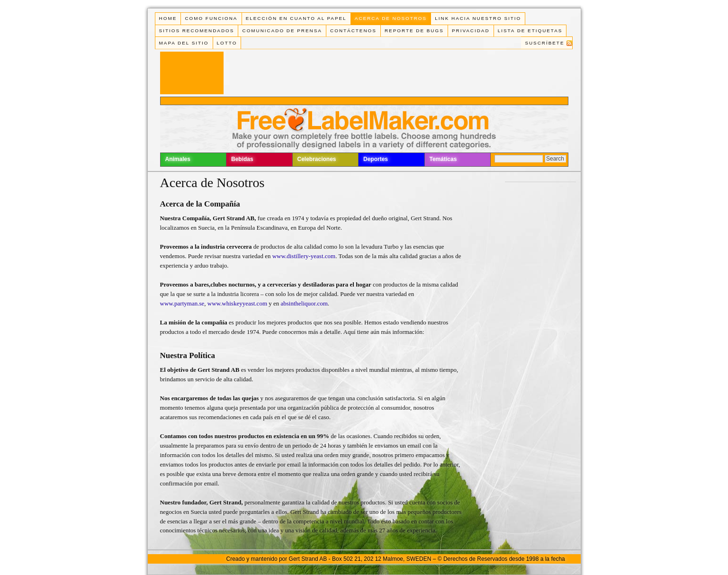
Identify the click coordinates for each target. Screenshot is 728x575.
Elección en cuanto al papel (296, 18)
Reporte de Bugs (414, 31)
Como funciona (211, 18)
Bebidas (242, 159)
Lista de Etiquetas (530, 31)
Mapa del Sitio (184, 43)
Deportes (376, 159)
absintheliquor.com (304, 303)
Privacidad (471, 31)
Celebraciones (317, 159)
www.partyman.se (182, 303)
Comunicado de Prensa (282, 31)
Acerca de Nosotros (391, 18)
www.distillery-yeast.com (304, 256)
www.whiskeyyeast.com (237, 303)
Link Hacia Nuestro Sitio (478, 18)
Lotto (227, 43)
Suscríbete (544, 43)
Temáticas (443, 159)
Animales (178, 159)
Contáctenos (353, 31)
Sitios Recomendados (197, 31)
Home (168, 18)
